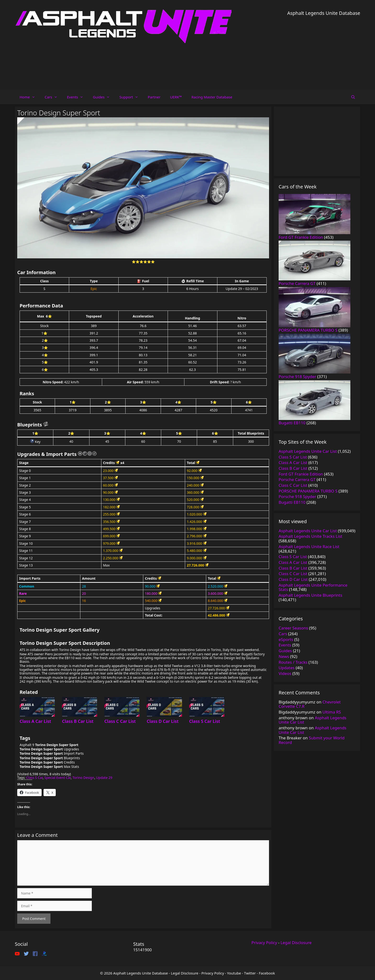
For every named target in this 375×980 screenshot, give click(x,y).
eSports (286, 639)
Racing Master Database (212, 97)
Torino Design (83, 778)
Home (30, 97)
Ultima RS (332, 712)
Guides (104, 97)
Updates (287, 668)
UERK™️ (176, 97)
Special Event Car (58, 778)
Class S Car (34, 778)
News (284, 656)
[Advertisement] (324, 50)
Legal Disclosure (296, 943)
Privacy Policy (264, 943)
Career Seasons (293, 628)
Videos (285, 673)
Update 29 (104, 778)
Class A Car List (35, 721)
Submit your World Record (312, 740)
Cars (53, 97)
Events (77, 97)
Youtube (234, 973)
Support (131, 97)
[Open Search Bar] (353, 97)
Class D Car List (163, 721)
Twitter (250, 973)
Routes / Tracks (293, 662)
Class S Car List (205, 721)
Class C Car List (120, 721)
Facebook (267, 973)
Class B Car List (78, 721)
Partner (154, 97)
